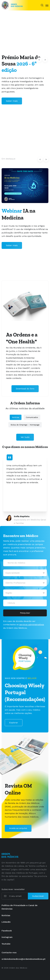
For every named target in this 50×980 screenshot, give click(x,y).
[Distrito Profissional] (25, 583)
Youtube (6, 944)
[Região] (25, 593)
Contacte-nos (9, 953)
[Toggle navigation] (47, 5)
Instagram (7, 937)
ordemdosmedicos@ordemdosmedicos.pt (24, 959)
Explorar (14, 723)
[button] (39, 60)
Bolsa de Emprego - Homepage (25, 425)
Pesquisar (25, 613)
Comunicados (32, 417)
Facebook (7, 931)
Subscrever (38, 896)
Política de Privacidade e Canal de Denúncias (20, 907)
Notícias (16, 417)
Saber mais (12, 101)
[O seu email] (18, 896)
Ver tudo (25, 437)
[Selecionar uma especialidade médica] (25, 573)
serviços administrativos (32, 625)
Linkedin (6, 922)
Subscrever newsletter (13, 889)
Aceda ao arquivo (18, 828)
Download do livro (25, 389)
